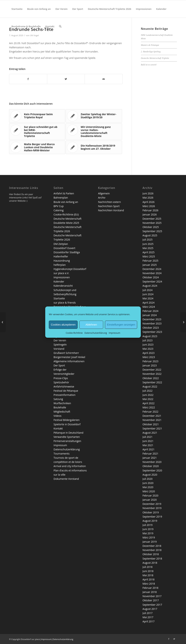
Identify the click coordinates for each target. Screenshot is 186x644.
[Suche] (60, 26)
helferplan (60, 265)
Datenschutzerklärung (96, 333)
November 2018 (152, 550)
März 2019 (149, 537)
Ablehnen (91, 325)
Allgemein (104, 193)
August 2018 (150, 563)
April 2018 (149, 579)
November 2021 (152, 420)
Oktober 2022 (151, 378)
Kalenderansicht (63, 286)
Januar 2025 (150, 265)
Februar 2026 (150, 210)
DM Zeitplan (61, 244)
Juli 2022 (148, 391)
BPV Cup (59, 206)
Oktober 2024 (151, 277)
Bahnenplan (61, 198)
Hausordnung (62, 261)
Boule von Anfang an (66, 202)
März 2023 (149, 357)
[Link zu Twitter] (174, 639)
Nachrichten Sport (109, 206)
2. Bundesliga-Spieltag (151, 52)
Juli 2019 (148, 525)
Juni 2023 (148, 345)
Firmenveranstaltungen (67, 441)
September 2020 (152, 470)
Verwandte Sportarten (67, 437)
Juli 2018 (148, 567)
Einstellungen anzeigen (121, 325)
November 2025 (152, 223)
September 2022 (152, 382)
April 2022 (149, 403)
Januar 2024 (150, 315)
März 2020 (149, 491)
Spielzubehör (61, 382)
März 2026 (149, 206)
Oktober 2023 (151, 328)
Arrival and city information (70, 466)
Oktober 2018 (151, 554)
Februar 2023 (150, 361)
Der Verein (60, 340)
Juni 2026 (148, 193)
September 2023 (152, 332)
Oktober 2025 (151, 227)
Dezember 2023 (152, 319)
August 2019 (150, 521)
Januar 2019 (150, 542)
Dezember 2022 (152, 370)
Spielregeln (60, 345)
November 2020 (152, 462)
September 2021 (152, 428)
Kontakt (58, 428)
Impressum (115, 333)
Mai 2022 (148, 399)
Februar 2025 (150, 261)
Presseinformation (64, 395)
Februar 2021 (150, 454)
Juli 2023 (148, 340)
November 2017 (152, 596)
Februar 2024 (150, 311)
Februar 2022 (150, 412)
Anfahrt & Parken (64, 193)
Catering (59, 210)
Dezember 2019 (152, 504)
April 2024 (149, 303)
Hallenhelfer (61, 256)
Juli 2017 (148, 613)
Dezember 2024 (152, 269)
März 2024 (149, 307)
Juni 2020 (148, 483)
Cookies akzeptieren (63, 325)
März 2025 (149, 256)
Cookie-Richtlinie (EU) (66, 214)
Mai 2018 (148, 575)
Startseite (59, 298)
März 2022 (149, 407)
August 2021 (150, 433)
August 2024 (150, 286)
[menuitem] (17, 9)
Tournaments (62, 454)
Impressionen (62, 277)
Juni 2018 (148, 571)
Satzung (58, 399)
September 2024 (152, 281)
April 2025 (149, 252)
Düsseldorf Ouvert (64, 248)
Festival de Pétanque (66, 391)
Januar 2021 (150, 458)
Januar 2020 (150, 500)
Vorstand (59, 349)
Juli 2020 (148, 479)
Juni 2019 (148, 529)
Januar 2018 (150, 592)
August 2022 (150, 386)
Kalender (59, 281)
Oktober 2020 (151, 466)
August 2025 (150, 235)
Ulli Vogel (34, 35)
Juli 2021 (148, 437)
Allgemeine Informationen (69, 361)
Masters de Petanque (150, 45)
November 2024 (152, 273)
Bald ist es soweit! (149, 65)
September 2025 (152, 231)
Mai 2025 (148, 248)
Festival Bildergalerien (67, 420)
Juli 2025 (148, 240)
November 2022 (152, 374)
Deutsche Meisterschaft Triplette (155, 58)
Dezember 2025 (152, 219)
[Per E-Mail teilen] (104, 79)
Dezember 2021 (152, 416)
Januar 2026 (150, 214)
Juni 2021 (148, 441)
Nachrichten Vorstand (111, 210)
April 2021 (149, 449)
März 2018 (149, 584)
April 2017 (149, 621)
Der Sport (59, 365)
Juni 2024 (148, 294)
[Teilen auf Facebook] (28, 79)
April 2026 (149, 202)
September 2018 (152, 559)
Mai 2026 (148, 198)
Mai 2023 (148, 349)
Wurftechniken (62, 403)
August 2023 (150, 336)
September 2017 (152, 605)
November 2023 (152, 323)
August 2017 (150, 609)
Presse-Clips (61, 378)
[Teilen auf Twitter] (66, 79)
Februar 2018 (150, 588)
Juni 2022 (148, 395)
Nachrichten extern (110, 202)
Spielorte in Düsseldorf (67, 424)
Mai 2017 (148, 617)
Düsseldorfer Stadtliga (67, 252)
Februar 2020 (150, 495)
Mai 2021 (148, 445)
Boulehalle (60, 407)
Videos (57, 416)
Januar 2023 (150, 365)
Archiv (102, 198)
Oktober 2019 (151, 512)
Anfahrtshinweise (64, 386)
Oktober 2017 (151, 600)
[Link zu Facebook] (169, 639)
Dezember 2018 (152, 546)
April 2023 (149, 353)
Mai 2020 (148, 487)
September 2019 (152, 517)
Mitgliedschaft (62, 412)
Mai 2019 (148, 533)
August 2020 (150, 475)
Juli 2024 (148, 290)
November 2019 (152, 508)
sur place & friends (65, 303)
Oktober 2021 (151, 424)
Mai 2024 (148, 298)
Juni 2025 (148, 244)
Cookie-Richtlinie (74, 333)
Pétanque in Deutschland (68, 433)
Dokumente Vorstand (66, 479)
